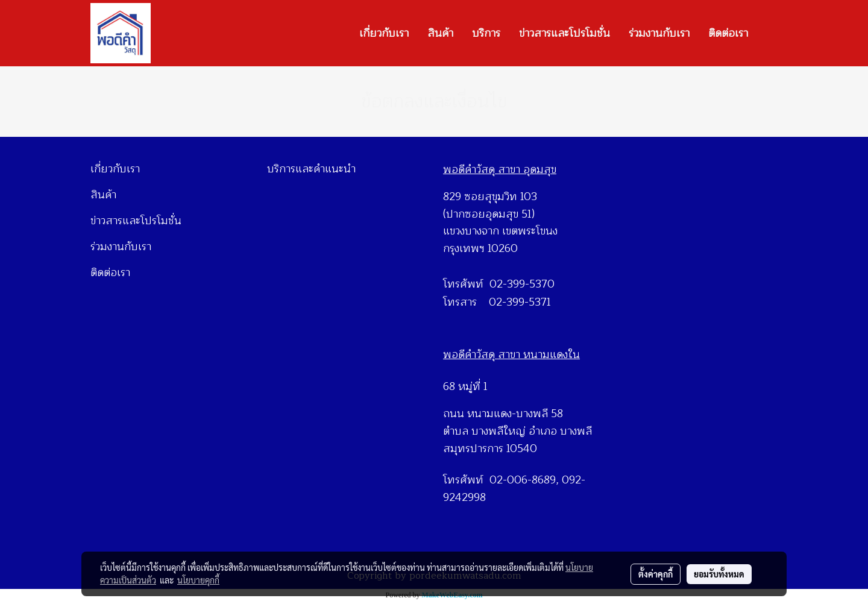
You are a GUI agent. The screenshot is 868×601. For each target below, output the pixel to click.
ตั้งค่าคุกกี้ (656, 574)
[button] (768, 33)
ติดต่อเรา (728, 33)
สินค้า (440, 33)
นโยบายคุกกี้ (198, 580)
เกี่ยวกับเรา (384, 33)
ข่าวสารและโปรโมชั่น (565, 33)
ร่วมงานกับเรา (659, 33)
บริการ (486, 33)
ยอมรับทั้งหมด (719, 574)
